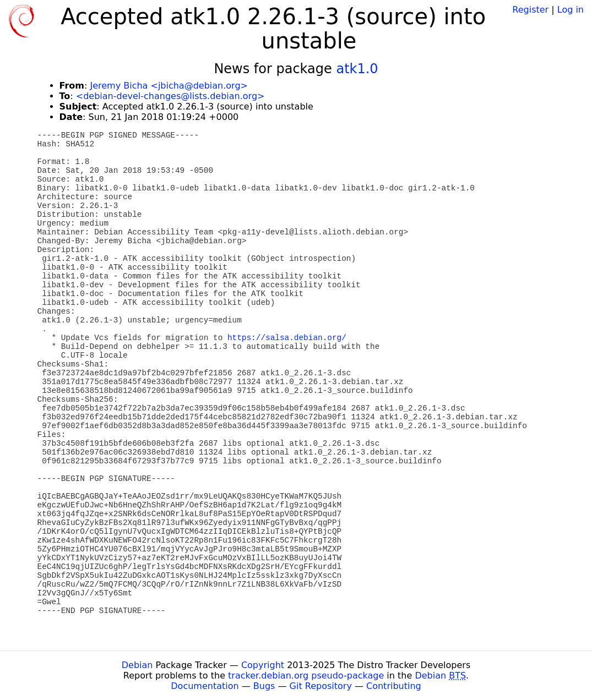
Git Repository (321, 686)
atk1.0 (357, 69)
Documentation (205, 686)
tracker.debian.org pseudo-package (306, 676)
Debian (137, 665)
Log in (571, 10)
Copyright (263, 665)
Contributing (394, 686)
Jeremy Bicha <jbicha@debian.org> (169, 86)
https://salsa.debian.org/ (287, 338)
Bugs (264, 686)
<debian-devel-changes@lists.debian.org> (170, 96)
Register (530, 10)
